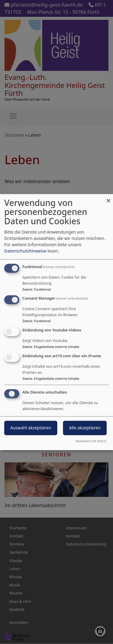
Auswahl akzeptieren (31, 428)
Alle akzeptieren (85, 428)
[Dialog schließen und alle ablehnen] (108, 198)
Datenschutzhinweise (25, 251)
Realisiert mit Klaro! (91, 441)
